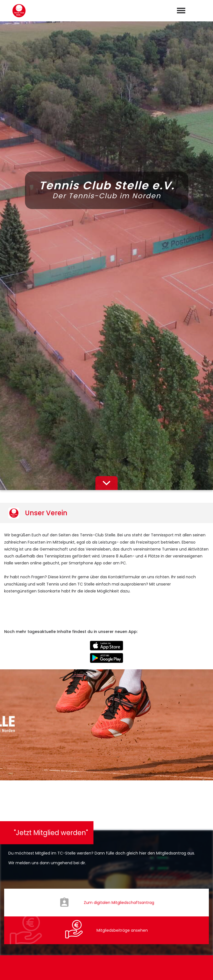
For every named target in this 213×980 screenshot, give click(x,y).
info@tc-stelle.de (111, 915)
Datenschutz (196, 969)
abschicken (106, 788)
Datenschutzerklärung (115, 774)
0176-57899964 (110, 907)
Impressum (165, 969)
